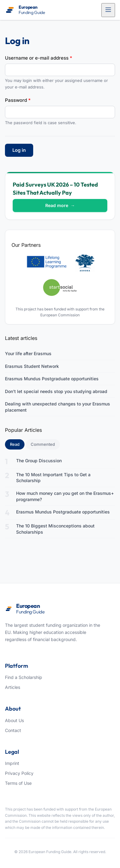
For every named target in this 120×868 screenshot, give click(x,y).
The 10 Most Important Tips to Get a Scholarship (53, 478)
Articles (13, 687)
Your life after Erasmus (28, 353)
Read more (60, 205)
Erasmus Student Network (32, 366)
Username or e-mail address (39, 58)
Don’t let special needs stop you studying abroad (56, 391)
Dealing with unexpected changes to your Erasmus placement (58, 407)
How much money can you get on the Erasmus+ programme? (65, 496)
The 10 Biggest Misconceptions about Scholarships (55, 529)
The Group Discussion (39, 461)
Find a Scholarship (24, 677)
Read (17, 444)
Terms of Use (18, 783)
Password (18, 100)
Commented (43, 444)
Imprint (12, 763)
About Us (14, 720)
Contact (13, 730)
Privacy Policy (19, 773)
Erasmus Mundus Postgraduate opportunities (52, 379)
